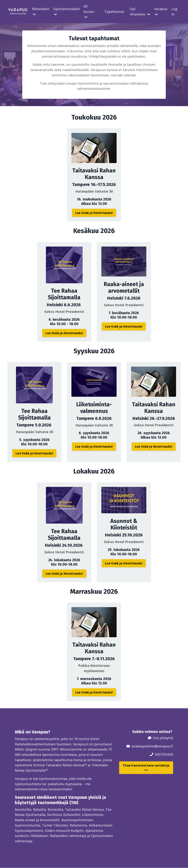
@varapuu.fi (164, 746)
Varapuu (161, 11)
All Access (89, 11)
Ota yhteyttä (163, 738)
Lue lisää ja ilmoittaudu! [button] (94, 213)
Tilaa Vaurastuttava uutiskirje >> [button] (146, 768)
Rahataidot (41, 11)
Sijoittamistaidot (66, 11)
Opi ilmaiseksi (140, 11)
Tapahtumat (114, 12)
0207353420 (164, 754)
